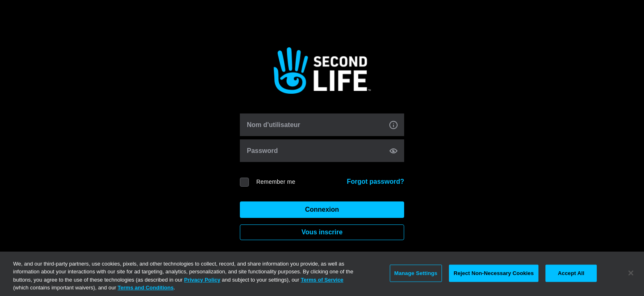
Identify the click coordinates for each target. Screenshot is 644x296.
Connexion (322, 209)
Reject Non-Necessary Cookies (493, 273)
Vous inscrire (322, 232)
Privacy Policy (202, 280)
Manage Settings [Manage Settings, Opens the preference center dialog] (416, 273)
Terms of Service (322, 280)
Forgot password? (375, 182)
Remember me (276, 182)
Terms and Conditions (145, 288)
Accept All (571, 273)
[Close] (631, 273)
